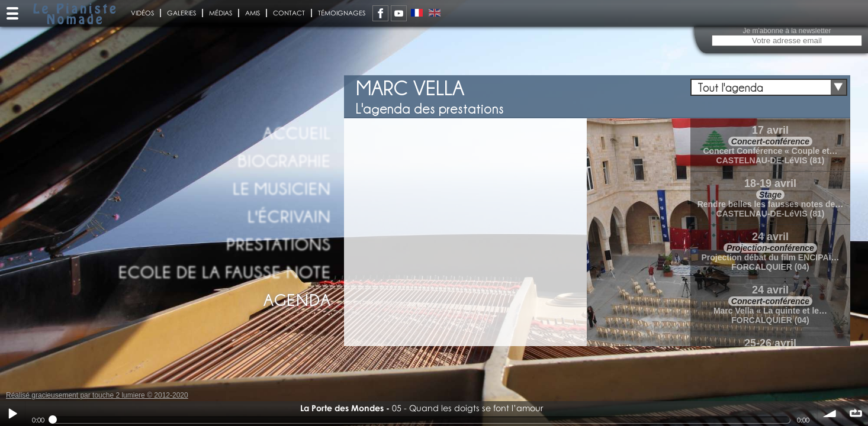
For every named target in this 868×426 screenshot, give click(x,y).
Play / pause (12, 414)
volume (830, 414)
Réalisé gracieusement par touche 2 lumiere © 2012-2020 (97, 395)
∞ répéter (856, 414)
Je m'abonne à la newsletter (787, 31)
